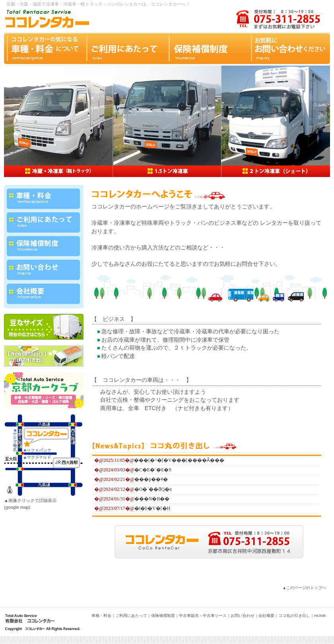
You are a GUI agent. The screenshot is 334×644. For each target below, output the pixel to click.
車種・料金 (101, 616)
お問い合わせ (243, 616)
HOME (320, 616)
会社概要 (266, 616)
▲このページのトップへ (304, 588)
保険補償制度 (163, 616)
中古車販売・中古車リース (203, 616)
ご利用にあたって (131, 616)
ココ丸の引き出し (294, 616)
